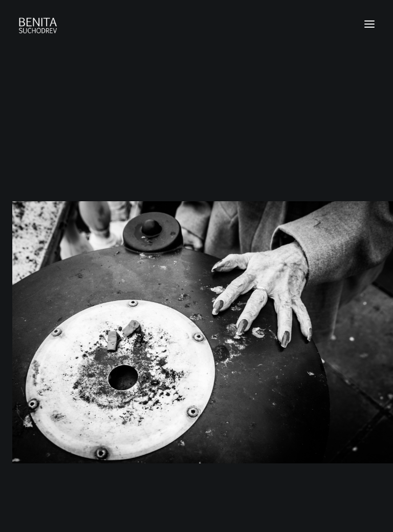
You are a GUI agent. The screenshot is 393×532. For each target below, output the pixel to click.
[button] (369, 24)
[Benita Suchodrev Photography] (196, 24)
